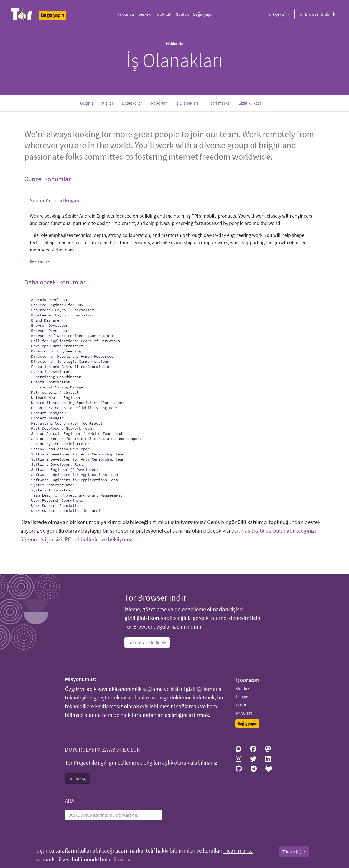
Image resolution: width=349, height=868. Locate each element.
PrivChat (244, 713)
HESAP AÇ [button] (77, 779)
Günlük (182, 14)
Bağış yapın (203, 14)
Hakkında (125, 14)
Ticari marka (218, 103)
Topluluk (163, 14)
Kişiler (108, 103)
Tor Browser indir (316, 14)
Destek (144, 14)
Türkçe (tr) (277, 14)
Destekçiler (132, 103)
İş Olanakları (189, 103)
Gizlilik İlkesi (250, 103)
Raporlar (159, 103)
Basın (241, 705)
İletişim (243, 697)
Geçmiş (87, 103)
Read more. (40, 261)
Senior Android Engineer (57, 200)
